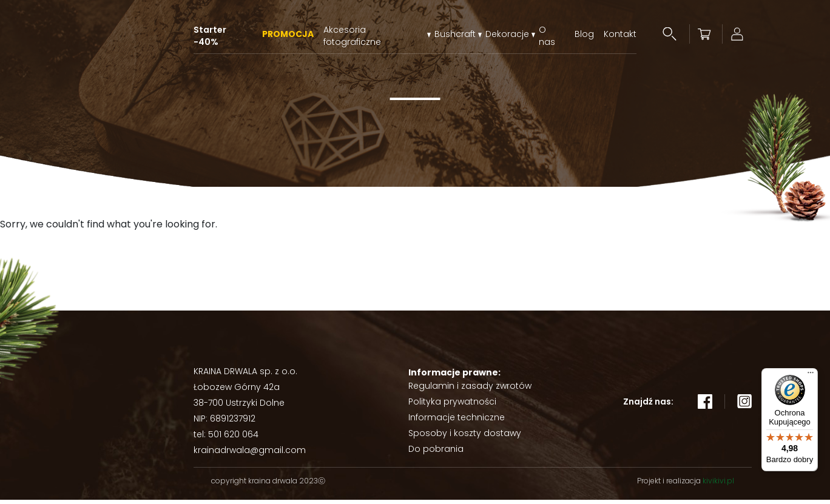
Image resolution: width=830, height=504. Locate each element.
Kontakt (620, 34)
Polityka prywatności (452, 406)
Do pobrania (436, 453)
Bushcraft (455, 34)
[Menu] (811, 375)
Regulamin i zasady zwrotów (470, 390)
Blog (584, 34)
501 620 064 (233, 438)
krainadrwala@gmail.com (250, 454)
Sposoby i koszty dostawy (465, 437)
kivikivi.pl (718, 485)
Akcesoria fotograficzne (352, 35)
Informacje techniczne (457, 422)
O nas (547, 35)
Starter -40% (210, 35)
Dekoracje (507, 34)
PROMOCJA (288, 34)
